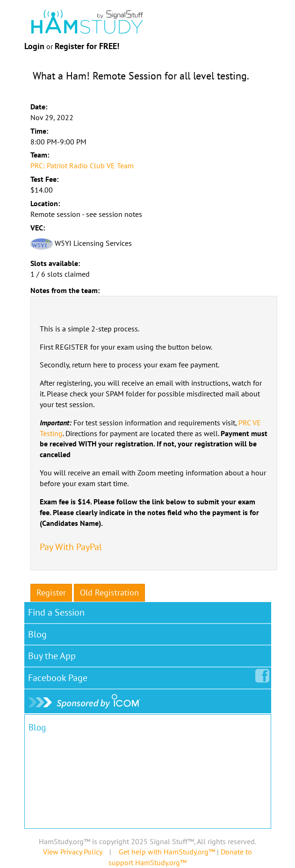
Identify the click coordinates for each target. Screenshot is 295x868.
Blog (37, 634)
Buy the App (52, 656)
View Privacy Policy (72, 852)
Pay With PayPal (71, 547)
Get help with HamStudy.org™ (167, 852)
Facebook (60, 676)
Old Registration (109, 592)
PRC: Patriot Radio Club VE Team (82, 165)
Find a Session (56, 612)
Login (34, 46)
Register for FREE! (87, 46)
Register (51, 592)
